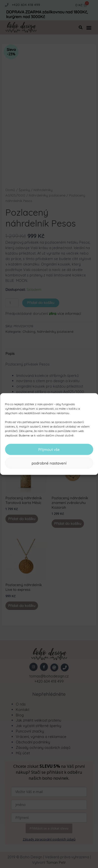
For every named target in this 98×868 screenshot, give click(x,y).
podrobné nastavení (49, 463)
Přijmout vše (49, 449)
